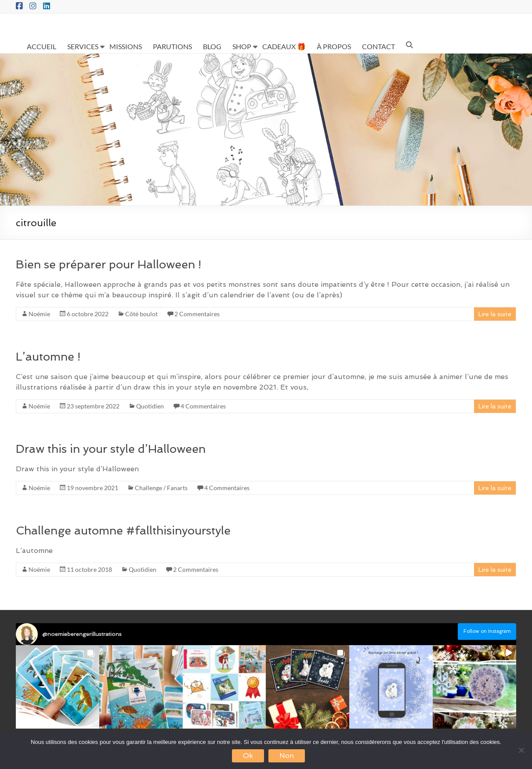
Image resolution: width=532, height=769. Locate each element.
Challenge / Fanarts (161, 488)
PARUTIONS (172, 46)
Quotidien (150, 406)
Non (287, 756)
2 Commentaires (197, 314)
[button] (58, 687)
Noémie (39, 314)
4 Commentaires (203, 406)
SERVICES (83, 46)
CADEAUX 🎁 (284, 46)
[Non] (521, 750)
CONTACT (378, 46)
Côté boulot (141, 314)
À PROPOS (334, 46)
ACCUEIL (42, 46)
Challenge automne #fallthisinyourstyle (123, 531)
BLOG (212, 46)
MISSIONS (126, 46)
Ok (248, 756)
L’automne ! (48, 357)
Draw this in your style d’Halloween (111, 449)
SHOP (242, 46)
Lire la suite (495, 314)
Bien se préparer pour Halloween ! (109, 264)
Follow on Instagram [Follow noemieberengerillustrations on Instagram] (487, 631)
